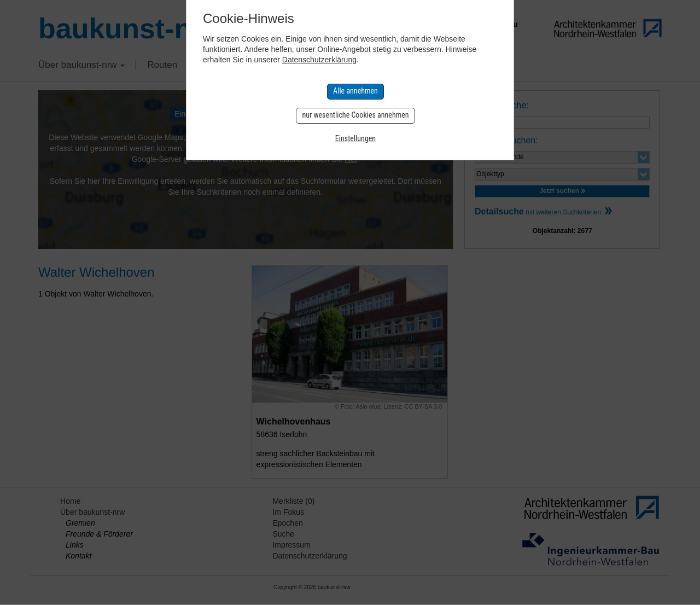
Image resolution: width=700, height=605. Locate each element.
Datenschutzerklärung (319, 60)
